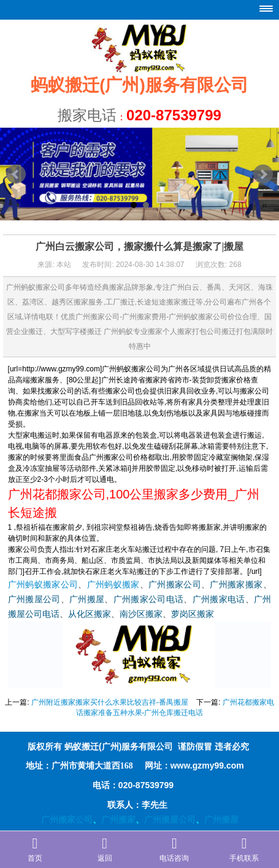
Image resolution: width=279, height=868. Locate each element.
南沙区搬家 (141, 614)
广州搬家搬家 (236, 585)
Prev (16, 174)
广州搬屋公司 (34, 599)
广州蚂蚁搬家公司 (43, 585)
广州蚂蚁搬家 (113, 585)
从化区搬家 (90, 614)
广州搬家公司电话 (149, 599)
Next (263, 174)
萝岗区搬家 (193, 614)
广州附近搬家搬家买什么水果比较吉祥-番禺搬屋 (110, 702)
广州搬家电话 (219, 599)
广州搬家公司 (175, 585)
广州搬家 (118, 820)
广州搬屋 (87, 599)
